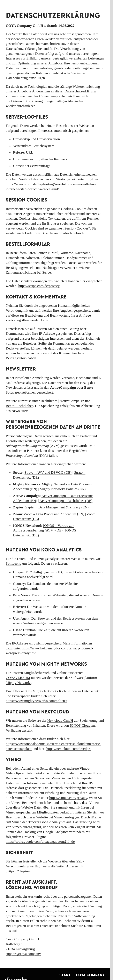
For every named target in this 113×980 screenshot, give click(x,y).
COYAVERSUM (18, 678)
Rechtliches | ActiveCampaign (62, 401)
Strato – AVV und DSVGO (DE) (48, 472)
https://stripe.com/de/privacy (39, 286)
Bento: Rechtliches (19, 406)
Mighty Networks (18, 683)
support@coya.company (23, 954)
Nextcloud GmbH (60, 720)
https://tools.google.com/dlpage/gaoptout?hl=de (40, 841)
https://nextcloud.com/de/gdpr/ (68, 749)
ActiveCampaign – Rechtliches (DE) (66, 501)
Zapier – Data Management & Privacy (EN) (57, 507)
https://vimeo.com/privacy (68, 798)
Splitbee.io (14, 563)
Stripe (46, 272)
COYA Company (90, 975)
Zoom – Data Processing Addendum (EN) (54, 514)
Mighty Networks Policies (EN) (63, 489)
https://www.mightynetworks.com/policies (36, 701)
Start (65, 975)
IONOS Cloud (80, 725)
